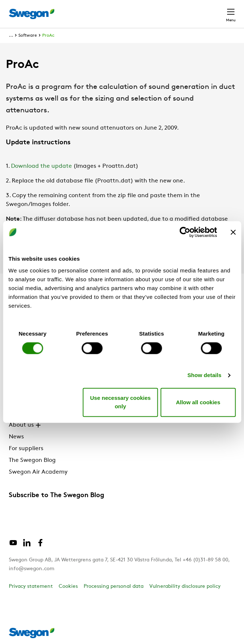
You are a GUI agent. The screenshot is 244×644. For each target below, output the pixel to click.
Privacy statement (31, 587)
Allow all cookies (198, 402)
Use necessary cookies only (121, 402)
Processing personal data (114, 587)
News (16, 437)
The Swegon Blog (32, 460)
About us (26, 425)
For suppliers (26, 449)
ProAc (48, 36)
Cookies (68, 587)
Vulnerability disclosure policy (185, 587)
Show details (205, 375)
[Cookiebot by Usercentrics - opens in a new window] (185, 232)
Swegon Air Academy (38, 472)
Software (28, 36)
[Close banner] (233, 232)
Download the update (41, 166)
